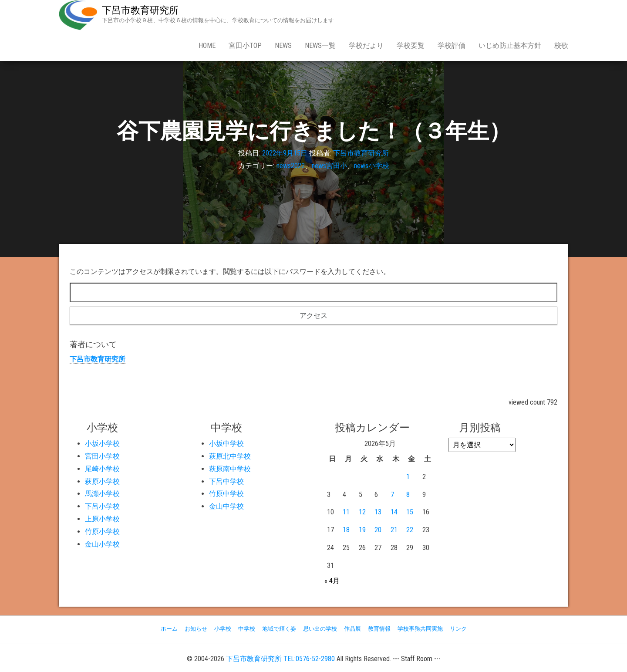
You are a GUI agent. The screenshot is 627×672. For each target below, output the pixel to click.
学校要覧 (411, 46)
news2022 (291, 166)
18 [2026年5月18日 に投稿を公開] (346, 530)
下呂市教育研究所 (140, 10)
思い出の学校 (320, 629)
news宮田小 (329, 166)
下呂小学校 (102, 506)
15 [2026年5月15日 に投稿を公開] (410, 512)
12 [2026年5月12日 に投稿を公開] (362, 512)
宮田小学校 (102, 456)
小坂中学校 (226, 444)
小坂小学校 (102, 444)
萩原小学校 (102, 481)
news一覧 (320, 46)
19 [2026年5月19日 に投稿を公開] (362, 530)
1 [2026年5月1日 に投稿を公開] (408, 477)
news (283, 46)
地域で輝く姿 (279, 629)
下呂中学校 (226, 481)
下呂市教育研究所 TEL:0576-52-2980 (280, 659)
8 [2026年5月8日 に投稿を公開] (408, 495)
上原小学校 (102, 519)
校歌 (561, 46)
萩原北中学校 (230, 456)
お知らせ (196, 629)
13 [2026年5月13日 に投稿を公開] (378, 512)
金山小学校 (102, 544)
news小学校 (372, 166)
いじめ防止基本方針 (510, 46)
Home (207, 46)
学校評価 (452, 46)
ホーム (169, 629)
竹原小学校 (102, 532)
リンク (458, 629)
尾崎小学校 (102, 469)
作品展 (352, 629)
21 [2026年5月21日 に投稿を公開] (394, 530)
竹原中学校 (226, 494)
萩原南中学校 (230, 469)
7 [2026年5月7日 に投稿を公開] (392, 495)
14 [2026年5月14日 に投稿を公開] (394, 512)
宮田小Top (245, 46)
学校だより (366, 46)
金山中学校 (226, 506)
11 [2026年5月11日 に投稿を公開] (346, 512)
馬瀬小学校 (102, 494)
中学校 (247, 629)
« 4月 (332, 581)
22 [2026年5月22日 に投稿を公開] (410, 530)
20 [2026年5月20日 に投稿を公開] (378, 530)
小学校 (223, 629)
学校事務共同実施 (420, 629)
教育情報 (379, 629)
